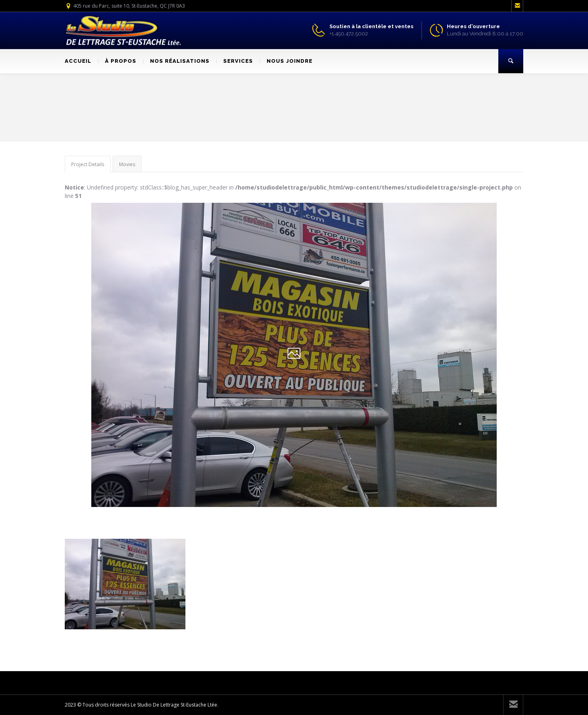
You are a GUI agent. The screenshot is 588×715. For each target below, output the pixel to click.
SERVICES (235, 61)
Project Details (88, 164)
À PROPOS (117, 61)
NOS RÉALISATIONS (176, 61)
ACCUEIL (78, 61)
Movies (127, 164)
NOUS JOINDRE (286, 61)
